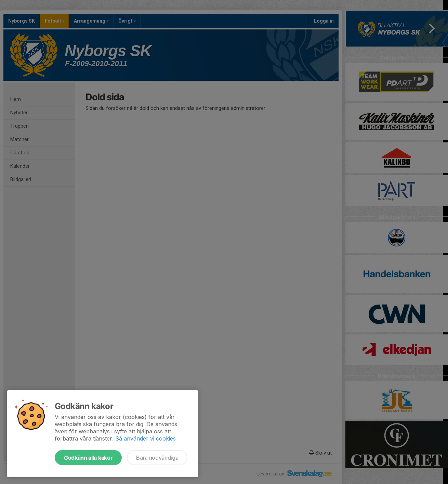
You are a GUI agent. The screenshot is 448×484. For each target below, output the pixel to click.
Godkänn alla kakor (88, 458)
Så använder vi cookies (146, 438)
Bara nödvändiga (157, 458)
